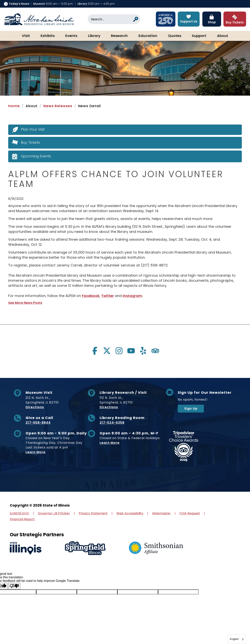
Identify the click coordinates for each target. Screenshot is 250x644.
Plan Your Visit (33, 129)
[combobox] (237, 639)
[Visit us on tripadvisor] (155, 351)
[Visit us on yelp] (143, 351)
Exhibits (48, 36)
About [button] (223, 36)
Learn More (36, 452)
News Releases (58, 106)
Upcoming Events (36, 156)
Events (71, 36)
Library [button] (94, 36)
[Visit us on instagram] (119, 351)
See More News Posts (25, 303)
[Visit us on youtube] (131, 351)
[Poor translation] (14, 586)
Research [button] (119, 36)
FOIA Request (190, 513)
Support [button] (199, 36)
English (234, 639)
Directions (35, 407)
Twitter (108, 296)
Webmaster (161, 513)
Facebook (91, 296)
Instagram (133, 296)
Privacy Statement (93, 513)
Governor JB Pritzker (54, 513)
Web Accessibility (130, 513)
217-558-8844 (38, 423)
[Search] (114, 19)
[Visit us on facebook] (95, 351)
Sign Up (191, 409)
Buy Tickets (30, 142)
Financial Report (22, 519)
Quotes (175, 36)
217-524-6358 (112, 423)
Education (148, 36)
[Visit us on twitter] (107, 351)
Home (14, 106)
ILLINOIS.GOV (19, 513)
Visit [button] (26, 36)
